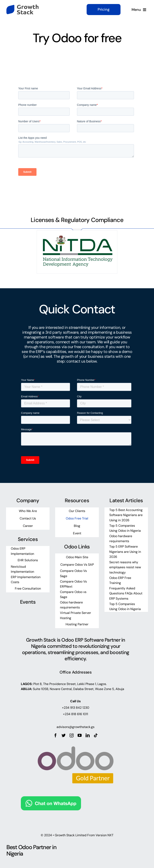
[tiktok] (96, 735)
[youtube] (80, 735)
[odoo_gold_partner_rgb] (76, 739)
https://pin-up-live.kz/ (12, 76)
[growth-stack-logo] (22, 6)
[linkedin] (88, 735)
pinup (14, 76)
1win (15, 76)
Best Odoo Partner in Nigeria (31, 850)
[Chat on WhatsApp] (51, 800)
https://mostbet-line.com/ (8, 76)
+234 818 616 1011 (75, 714)
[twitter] (64, 735)
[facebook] (56, 735)
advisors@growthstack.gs (75, 727)
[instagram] (72, 735)
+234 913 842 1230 (76, 708)
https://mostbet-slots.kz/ (17, 76)
